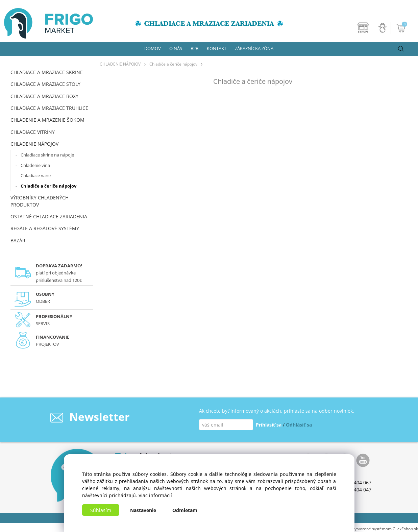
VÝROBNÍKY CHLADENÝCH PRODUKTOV (40, 201)
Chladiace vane (36, 175)
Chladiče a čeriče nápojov (48, 186)
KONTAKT (217, 48)
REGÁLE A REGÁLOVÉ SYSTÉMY (45, 228)
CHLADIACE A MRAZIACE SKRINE (47, 72)
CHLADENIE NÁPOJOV (34, 144)
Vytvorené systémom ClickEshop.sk (385, 529)
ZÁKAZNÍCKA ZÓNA (254, 48)
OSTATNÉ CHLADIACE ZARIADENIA (49, 216)
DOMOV (153, 48)
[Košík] (402, 28)
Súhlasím (101, 510)
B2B (194, 48)
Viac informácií (155, 495)
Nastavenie (143, 510)
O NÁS (176, 48)
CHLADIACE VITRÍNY (33, 132)
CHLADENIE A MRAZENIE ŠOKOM (47, 120)
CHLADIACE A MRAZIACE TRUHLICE (49, 108)
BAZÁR (18, 240)
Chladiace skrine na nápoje (47, 155)
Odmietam (185, 510)
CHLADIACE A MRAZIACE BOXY (44, 96)
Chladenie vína (35, 165)
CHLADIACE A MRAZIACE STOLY (45, 84)
